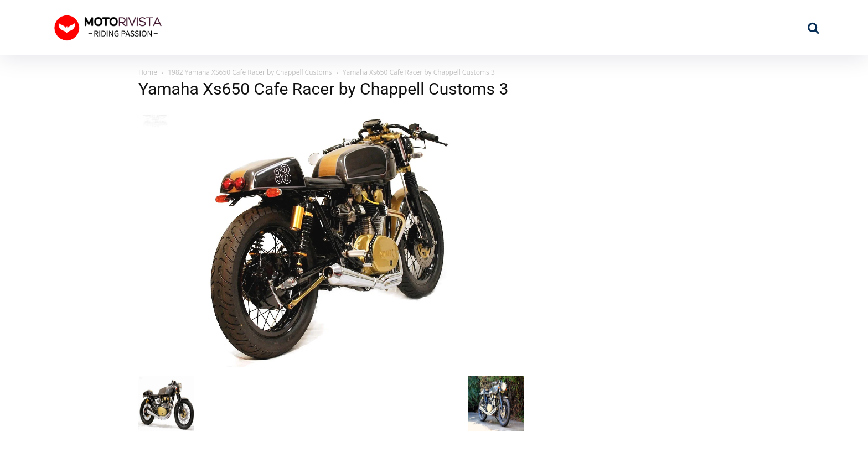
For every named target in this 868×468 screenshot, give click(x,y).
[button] (813, 28)
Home (148, 72)
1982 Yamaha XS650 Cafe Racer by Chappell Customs (250, 72)
